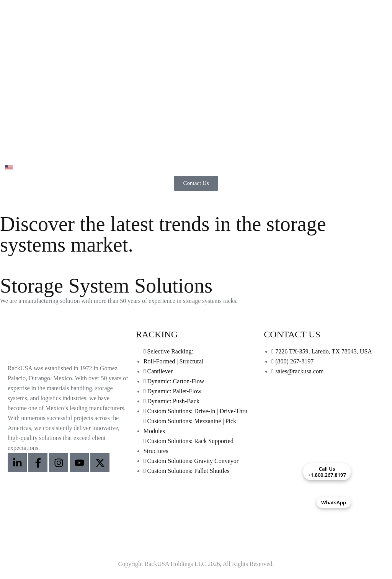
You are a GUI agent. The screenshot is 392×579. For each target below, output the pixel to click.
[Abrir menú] (9, 150)
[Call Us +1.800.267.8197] (369, 472)
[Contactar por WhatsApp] (369, 502)
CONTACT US (292, 334)
